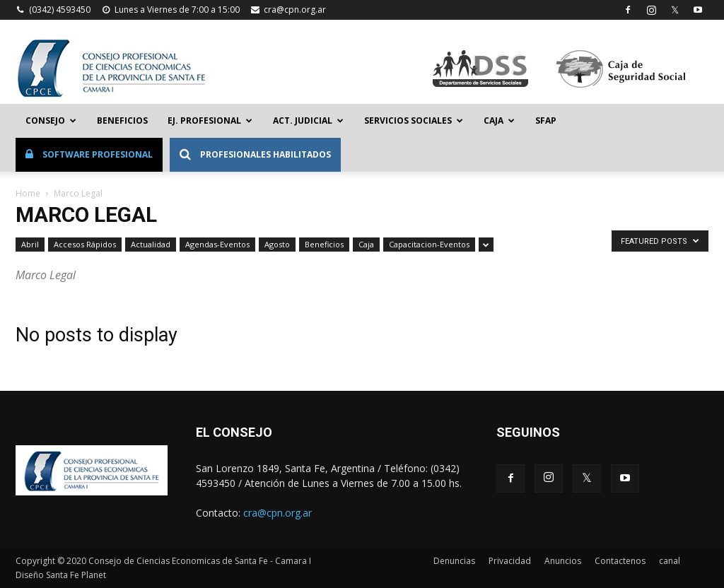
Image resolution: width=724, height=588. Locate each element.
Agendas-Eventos (217, 244)
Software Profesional (89, 154)
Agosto (277, 244)
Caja (499, 120)
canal (670, 561)
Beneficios (122, 120)
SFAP (546, 120)
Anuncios (563, 561)
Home (28, 193)
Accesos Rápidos (85, 244)
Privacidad (510, 561)
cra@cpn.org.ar (295, 10)
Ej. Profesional (210, 120)
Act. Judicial (308, 120)
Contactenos (620, 561)
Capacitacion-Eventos (429, 244)
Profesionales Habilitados (255, 154)
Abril (30, 244)
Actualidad (151, 244)
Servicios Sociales (414, 120)
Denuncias (454, 561)
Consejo (51, 120)
